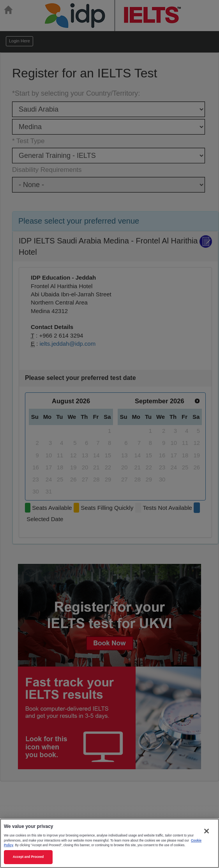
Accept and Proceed (28, 857)
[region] (109, 843)
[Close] (207, 831)
